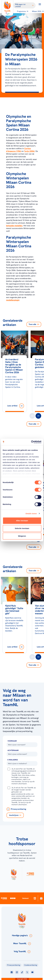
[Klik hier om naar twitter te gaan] (27, 972)
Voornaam (12, 741)
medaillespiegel (13, 300)
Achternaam (13, 750)
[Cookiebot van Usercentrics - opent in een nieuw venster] (31, 442)
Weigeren (22, 536)
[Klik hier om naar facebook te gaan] (12, 972)
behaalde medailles (14, 226)
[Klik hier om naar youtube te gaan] (32, 972)
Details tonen (31, 514)
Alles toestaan (22, 521)
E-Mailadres (13, 760)
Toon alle (34, 324)
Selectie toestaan (22, 528)
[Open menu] (40, 4)
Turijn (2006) (29, 151)
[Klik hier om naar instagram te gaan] (17, 972)
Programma (23, 11)
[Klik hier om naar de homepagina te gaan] (8, 8)
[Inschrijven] (15, 815)
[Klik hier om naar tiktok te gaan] (22, 972)
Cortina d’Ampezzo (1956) (18, 150)
